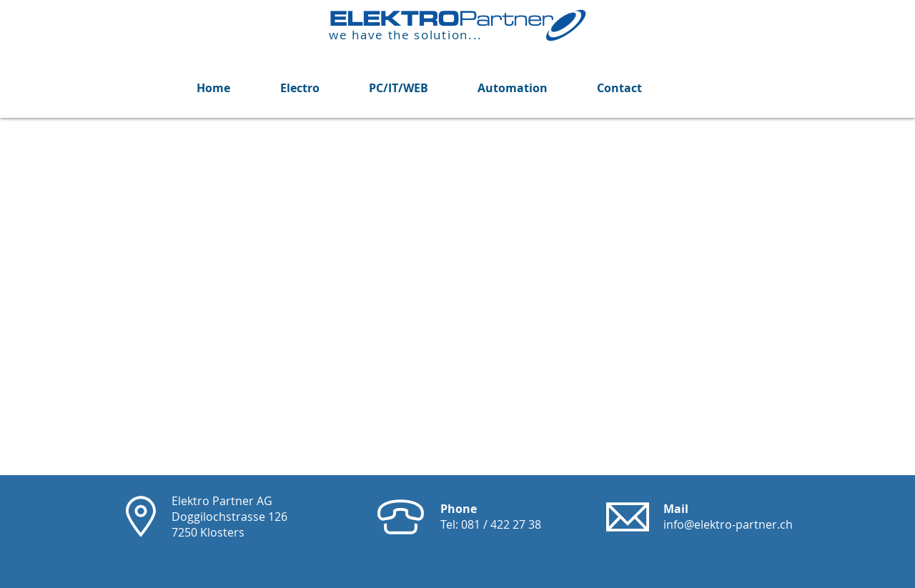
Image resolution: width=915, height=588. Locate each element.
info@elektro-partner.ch (728, 524)
